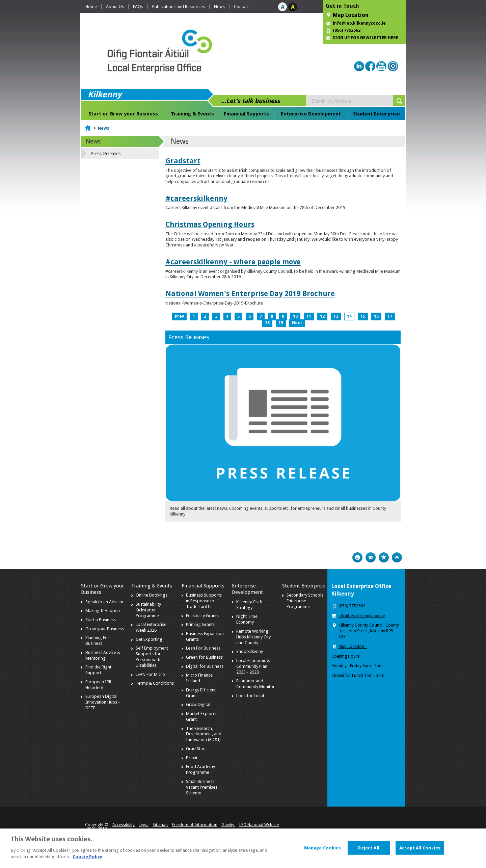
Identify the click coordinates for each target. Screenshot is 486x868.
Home (91, 7)
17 (390, 316)
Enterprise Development (311, 114)
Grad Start (196, 749)
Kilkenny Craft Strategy (249, 605)
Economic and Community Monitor (255, 684)
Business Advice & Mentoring (103, 655)
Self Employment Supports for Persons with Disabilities (152, 657)
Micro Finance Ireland (199, 678)
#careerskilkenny (196, 198)
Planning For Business (97, 640)
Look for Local (250, 696)
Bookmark (384, 557)
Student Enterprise (376, 114)
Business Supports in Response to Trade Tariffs (204, 601)
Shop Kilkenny (250, 651)
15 (363, 316)
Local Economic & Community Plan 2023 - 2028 (253, 666)
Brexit (192, 758)
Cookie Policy (87, 860)
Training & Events (192, 114)
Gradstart (183, 161)
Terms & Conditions (155, 683)
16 (376, 316)
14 (349, 316)
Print (357, 557)
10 (295, 316)
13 (336, 316)
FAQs (138, 7)
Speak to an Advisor (105, 602)
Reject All (369, 851)
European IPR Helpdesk (98, 685)
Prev (179, 316)
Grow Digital (198, 704)
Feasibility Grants (202, 616)
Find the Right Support (98, 670)
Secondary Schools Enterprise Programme (305, 601)
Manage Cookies (323, 851)
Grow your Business (105, 629)
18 (267, 323)
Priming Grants (200, 624)
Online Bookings (152, 595)
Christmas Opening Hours (210, 224)
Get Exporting (149, 639)
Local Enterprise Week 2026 (151, 627)
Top (397, 557)
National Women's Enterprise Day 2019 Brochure (250, 294)
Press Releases (188, 337)
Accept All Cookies (420, 851)
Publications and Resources (179, 7)
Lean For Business (203, 648)
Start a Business (101, 620)
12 (322, 316)
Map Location (351, 15)
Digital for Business (205, 666)
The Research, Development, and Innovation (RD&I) (204, 734)
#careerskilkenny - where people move (233, 262)
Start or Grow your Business (123, 114)
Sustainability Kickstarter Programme (148, 610)
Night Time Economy (247, 619)
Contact (241, 7)
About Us (115, 7)
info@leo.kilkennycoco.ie (360, 23)
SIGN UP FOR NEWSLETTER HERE (366, 38)
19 (281, 323)
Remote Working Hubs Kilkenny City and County (253, 637)
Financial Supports (246, 114)
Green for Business (204, 657)
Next (297, 323)
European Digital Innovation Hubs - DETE (103, 702)
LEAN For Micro (150, 674)
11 (309, 316)
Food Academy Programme (200, 769)
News (219, 7)
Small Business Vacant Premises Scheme (202, 787)
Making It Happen (103, 611)
